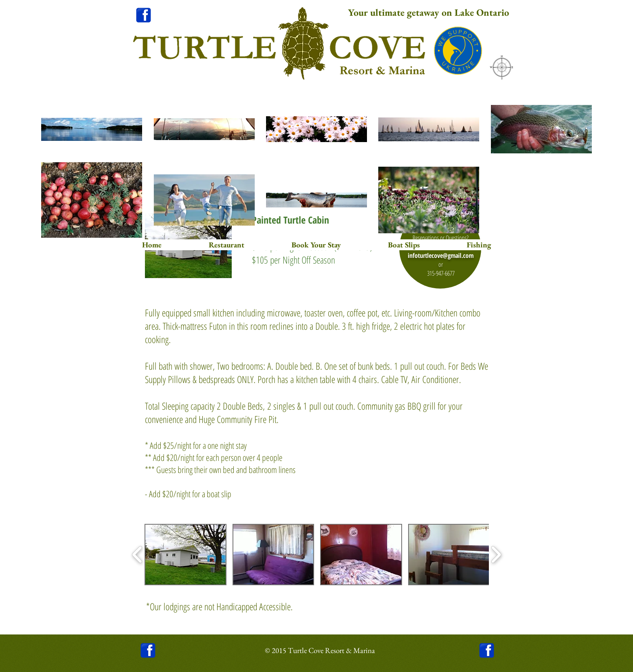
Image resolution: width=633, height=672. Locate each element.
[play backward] (137, 554)
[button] (185, 555)
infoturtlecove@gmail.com (441, 255)
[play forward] (496, 554)
